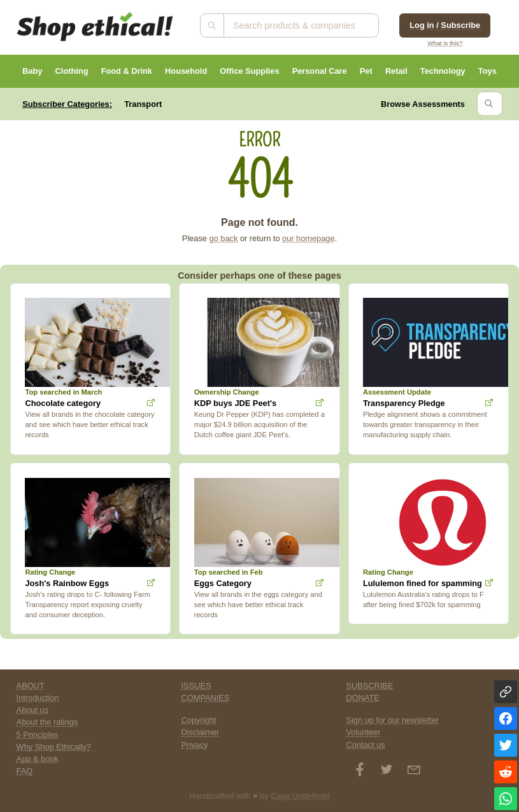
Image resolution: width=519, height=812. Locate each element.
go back (224, 238)
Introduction (38, 698)
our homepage (309, 238)
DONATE (362, 698)
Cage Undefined (300, 796)
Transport (143, 104)
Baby (32, 71)
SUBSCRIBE (369, 686)
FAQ (25, 771)
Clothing (72, 71)
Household (186, 71)
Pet (366, 71)
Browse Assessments (423, 104)
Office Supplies (249, 71)
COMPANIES (206, 698)
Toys (487, 71)
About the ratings (47, 722)
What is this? (445, 43)
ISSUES (196, 686)
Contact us (365, 745)
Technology (443, 71)
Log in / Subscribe (445, 25)
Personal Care (320, 71)
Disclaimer (201, 732)
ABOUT (31, 686)
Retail (396, 71)
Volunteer (363, 732)
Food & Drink (127, 71)
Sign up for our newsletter (392, 720)
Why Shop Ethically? (54, 747)
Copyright (199, 720)
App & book (38, 759)
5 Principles (38, 735)
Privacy (195, 745)
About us (33, 710)
